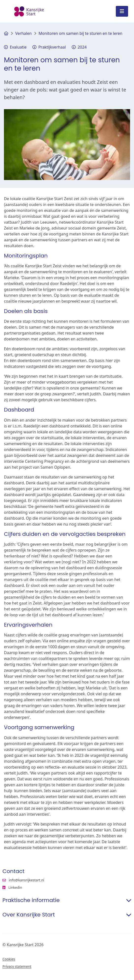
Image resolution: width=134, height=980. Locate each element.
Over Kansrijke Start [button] (67, 915)
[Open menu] (122, 11)
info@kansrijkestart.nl (23, 880)
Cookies (9, 959)
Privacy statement (17, 967)
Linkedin (35, 888)
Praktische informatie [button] (67, 900)
